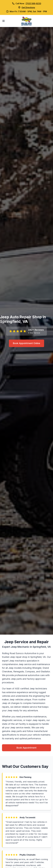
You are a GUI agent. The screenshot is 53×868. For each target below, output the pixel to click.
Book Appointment (26, 748)
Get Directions (28, 7)
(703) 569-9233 (33, 3)
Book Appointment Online (26, 343)
